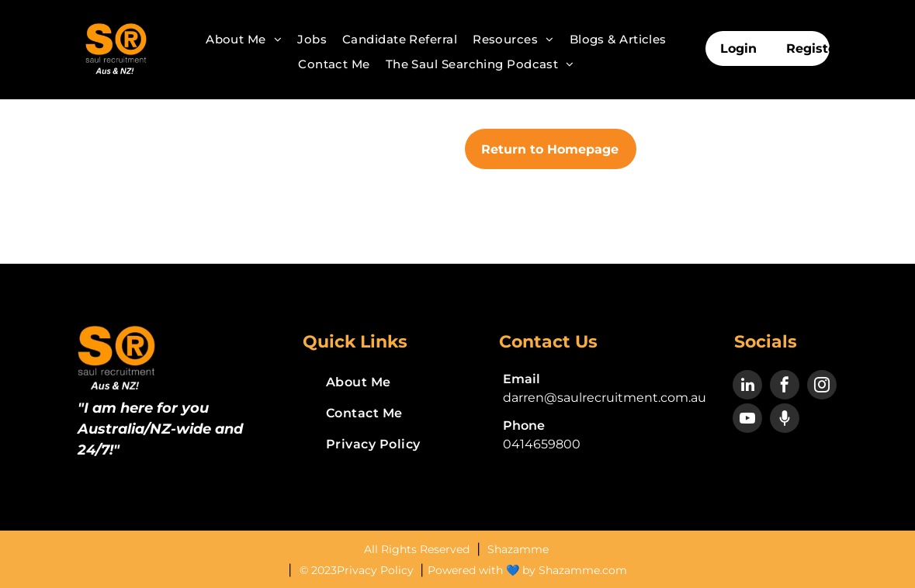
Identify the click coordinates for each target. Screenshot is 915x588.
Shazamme (518, 549)
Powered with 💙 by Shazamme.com (527, 570)
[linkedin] (747, 387)
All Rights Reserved (418, 549)
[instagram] (822, 387)
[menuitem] (244, 40)
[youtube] (747, 420)
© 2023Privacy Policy (358, 570)
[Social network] (785, 420)
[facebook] (785, 387)
